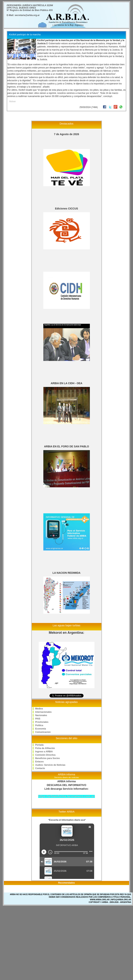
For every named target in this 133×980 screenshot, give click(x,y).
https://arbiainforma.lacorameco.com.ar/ (66, 796)
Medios (39, 709)
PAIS (38, 719)
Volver (12, 101)
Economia (41, 729)
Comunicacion (43, 732)
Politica (39, 725)
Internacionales (44, 712)
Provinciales (42, 722)
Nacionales (41, 715)
